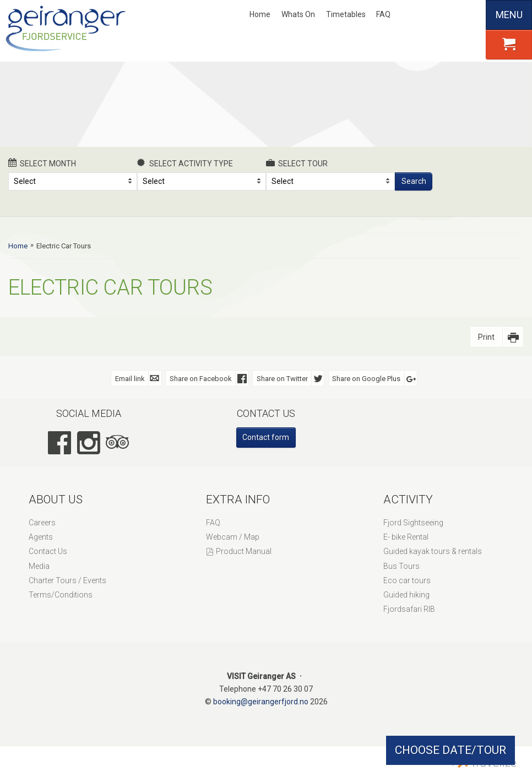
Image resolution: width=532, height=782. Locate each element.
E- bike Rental (406, 537)
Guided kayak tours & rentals (433, 551)
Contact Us (48, 551)
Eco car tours (407, 580)
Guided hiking (406, 595)
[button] (509, 45)
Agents (41, 537)
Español (471, 15)
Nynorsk (416, 15)
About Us (56, 499)
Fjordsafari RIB (409, 609)
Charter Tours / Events (67, 580)
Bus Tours (401, 566)
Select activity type (185, 163)
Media (39, 566)
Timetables (346, 14)
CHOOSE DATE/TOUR (450, 750)
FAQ (383, 14)
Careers (42, 523)
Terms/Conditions (61, 595)
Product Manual (244, 551)
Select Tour (297, 163)
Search (414, 181)
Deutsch (453, 15)
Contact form (266, 437)
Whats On (298, 14)
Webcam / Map (233, 537)
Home (260, 14)
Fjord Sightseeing (413, 523)
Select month (42, 163)
